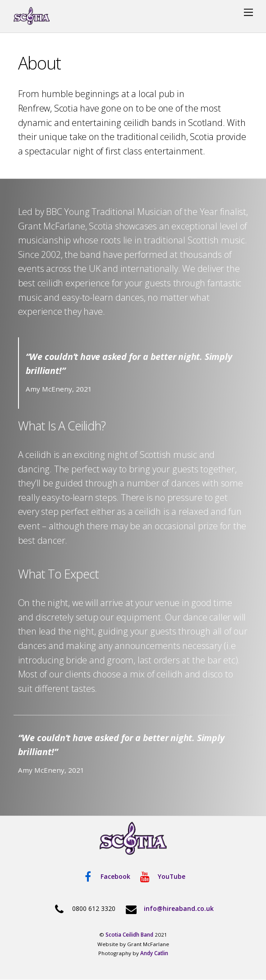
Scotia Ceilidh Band (129, 935)
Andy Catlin (154, 953)
